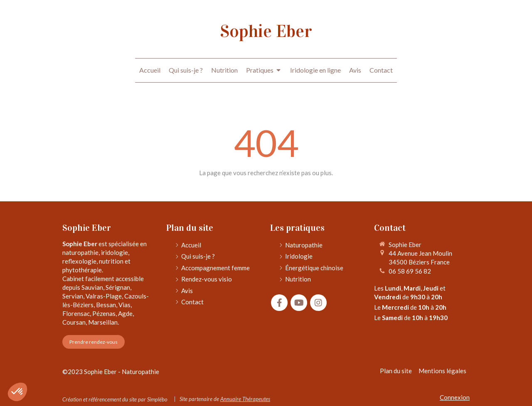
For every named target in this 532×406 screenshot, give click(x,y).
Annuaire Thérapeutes (245, 399)
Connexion (455, 397)
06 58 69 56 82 (410, 271)
